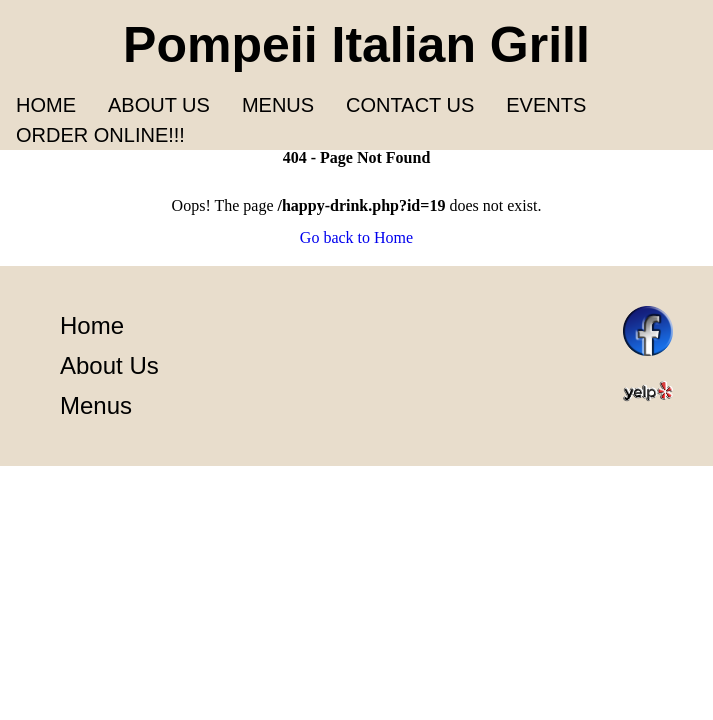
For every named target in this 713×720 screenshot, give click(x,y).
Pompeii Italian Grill (356, 45)
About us (159, 105)
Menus (278, 105)
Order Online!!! (100, 135)
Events (546, 105)
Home (46, 105)
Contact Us (410, 105)
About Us (109, 365)
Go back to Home (356, 237)
